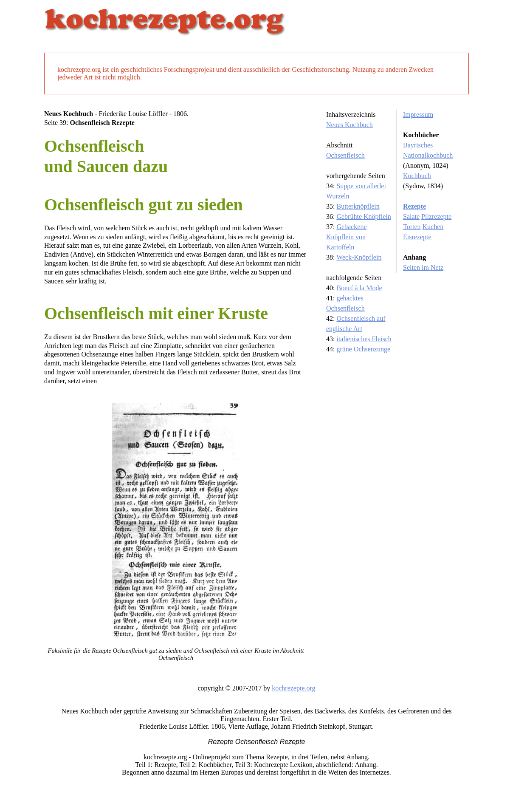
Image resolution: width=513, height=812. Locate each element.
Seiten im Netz (423, 267)
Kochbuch (417, 176)
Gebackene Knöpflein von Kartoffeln (347, 237)
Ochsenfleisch (345, 155)
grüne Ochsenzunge (363, 349)
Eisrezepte (417, 237)
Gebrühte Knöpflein (364, 216)
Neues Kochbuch (350, 125)
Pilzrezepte (436, 216)
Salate (411, 216)
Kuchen (433, 227)
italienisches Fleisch (364, 339)
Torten (412, 227)
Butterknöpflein (358, 206)
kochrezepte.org (293, 688)
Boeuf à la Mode (359, 288)
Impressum (418, 115)
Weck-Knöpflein (359, 257)
